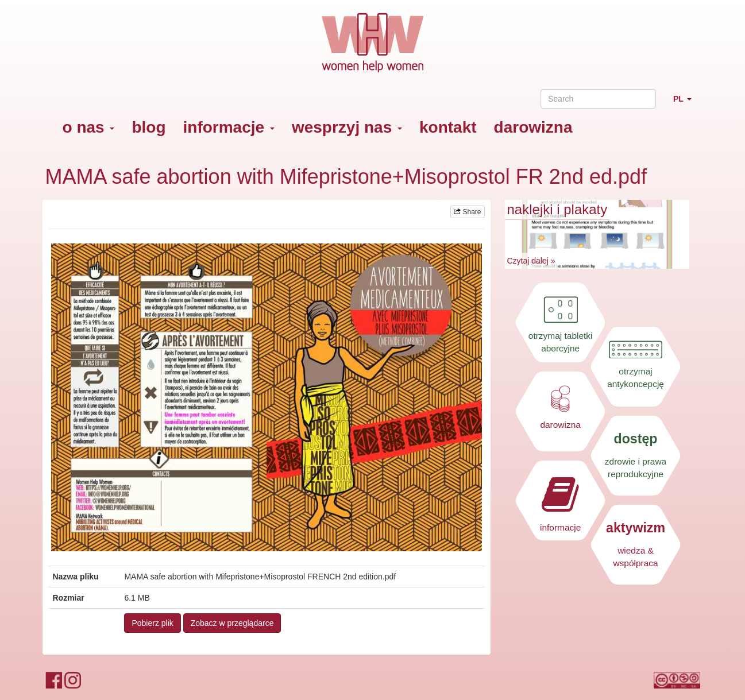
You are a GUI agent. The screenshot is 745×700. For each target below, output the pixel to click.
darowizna (533, 127)
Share (467, 212)
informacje (229, 127)
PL (687, 104)
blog (148, 127)
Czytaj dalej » (531, 261)
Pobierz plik (152, 623)
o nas (89, 127)
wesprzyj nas (347, 127)
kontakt (448, 127)
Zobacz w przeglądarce (232, 623)
